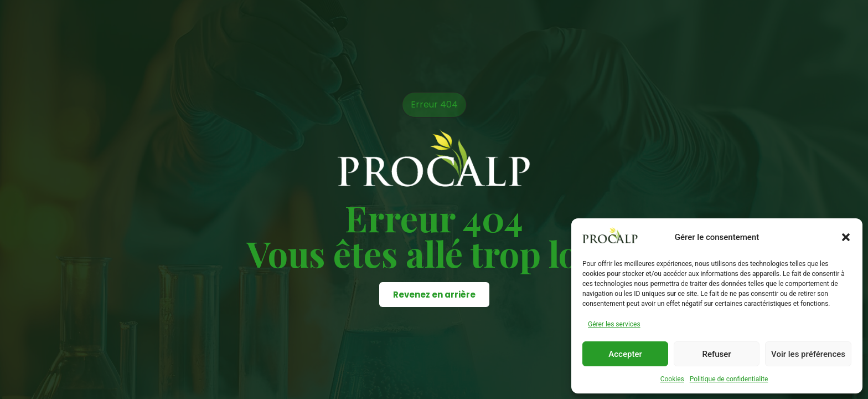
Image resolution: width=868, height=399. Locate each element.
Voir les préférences (808, 354)
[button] (846, 237)
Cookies (672, 379)
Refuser (716, 354)
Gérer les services (614, 324)
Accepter (625, 354)
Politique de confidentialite (729, 379)
